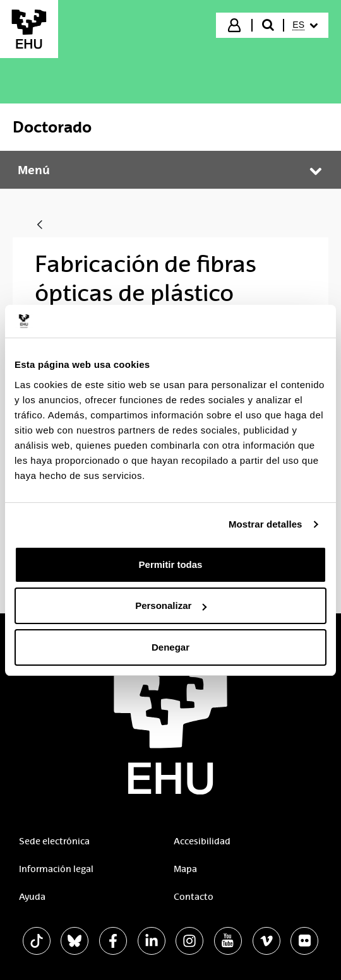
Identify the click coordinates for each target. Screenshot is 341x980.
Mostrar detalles (266, 524)
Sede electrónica (54, 841)
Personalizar (171, 605)
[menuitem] (305, 25)
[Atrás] (40, 226)
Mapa (185, 869)
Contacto (194, 897)
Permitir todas (171, 564)
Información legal (56, 869)
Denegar (170, 647)
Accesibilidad (202, 841)
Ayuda (32, 897)
